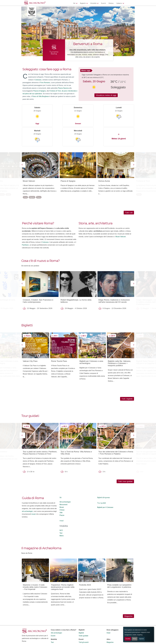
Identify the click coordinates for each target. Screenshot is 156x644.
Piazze (62, 496)
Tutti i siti (129, 193)
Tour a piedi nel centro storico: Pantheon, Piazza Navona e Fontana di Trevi (40, 433)
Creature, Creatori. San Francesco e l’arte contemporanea (38, 281)
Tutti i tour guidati (125, 462)
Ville (61, 493)
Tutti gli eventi (84, 623)
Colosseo (38, 80)
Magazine (128, 597)
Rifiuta (135, 639)
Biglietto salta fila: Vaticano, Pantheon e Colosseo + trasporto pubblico (119, 344)
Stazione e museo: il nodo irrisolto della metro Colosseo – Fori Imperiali (35, 568)
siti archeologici (27, 492)
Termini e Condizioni (29, 628)
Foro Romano (45, 83)
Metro (62, 516)
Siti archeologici (65, 482)
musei (33, 495)
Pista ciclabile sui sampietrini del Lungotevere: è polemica (119, 566)
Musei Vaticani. (121, 217)
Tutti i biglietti (127, 379)
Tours (8, 175)
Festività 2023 (85, 565)
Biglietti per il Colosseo (105, 488)
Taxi (61, 513)
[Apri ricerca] (130, 3)
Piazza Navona (63, 88)
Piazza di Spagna (40, 91)
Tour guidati (101, 483)
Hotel (61, 501)
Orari (25, 178)
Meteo (111, 3)
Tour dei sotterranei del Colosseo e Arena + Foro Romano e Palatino (116, 433)
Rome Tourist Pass (59, 342)
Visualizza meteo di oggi (106, 95)
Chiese (62, 490)
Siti (74, 3)
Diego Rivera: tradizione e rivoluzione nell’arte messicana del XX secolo (114, 281)
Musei (62, 488)
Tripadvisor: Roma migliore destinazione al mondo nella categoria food (63, 568)
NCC (61, 511)
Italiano (119, 3)
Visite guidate (83, 616)
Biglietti (83, 3)
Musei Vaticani (29, 161)
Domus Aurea (104, 161)
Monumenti (63, 485)
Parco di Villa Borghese (41, 96)
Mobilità (93, 3)
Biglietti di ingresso (103, 478)
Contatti (109, 626)
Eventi (103, 3)
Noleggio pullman (57, 631)
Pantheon (25, 225)
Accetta (128, 639)
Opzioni (141, 639)
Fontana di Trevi (143, 161)
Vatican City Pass (30, 342)
